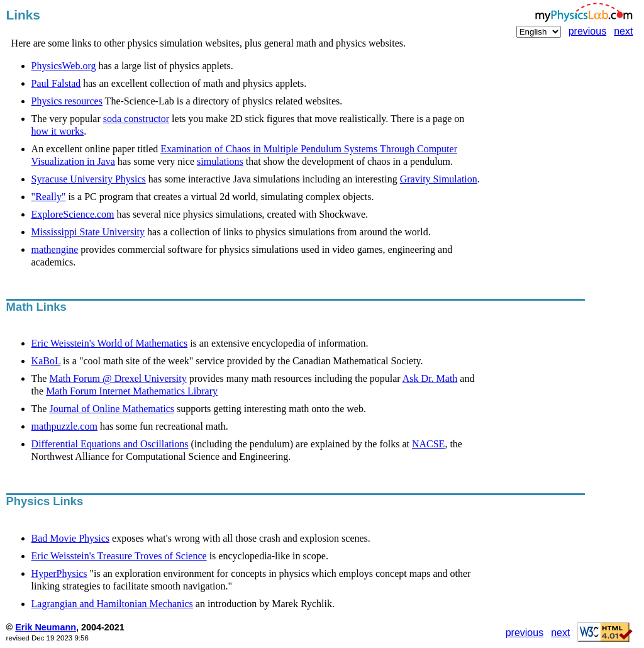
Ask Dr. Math (430, 378)
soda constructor (136, 119)
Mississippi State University (88, 232)
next (623, 31)
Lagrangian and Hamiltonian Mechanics (112, 604)
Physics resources (67, 101)
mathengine (55, 249)
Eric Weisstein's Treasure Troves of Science (119, 556)
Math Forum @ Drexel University (118, 378)
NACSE (428, 444)
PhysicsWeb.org (64, 66)
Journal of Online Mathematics (112, 409)
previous (587, 31)
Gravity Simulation (439, 179)
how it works (58, 131)
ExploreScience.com (73, 214)
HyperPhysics (59, 573)
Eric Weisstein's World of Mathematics (110, 343)
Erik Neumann (46, 627)
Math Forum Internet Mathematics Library (132, 391)
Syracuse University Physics (89, 179)
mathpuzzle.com (64, 426)
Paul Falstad (56, 83)
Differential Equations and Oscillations (110, 444)
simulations (220, 161)
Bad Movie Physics (70, 538)
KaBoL (46, 361)
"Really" (49, 197)
